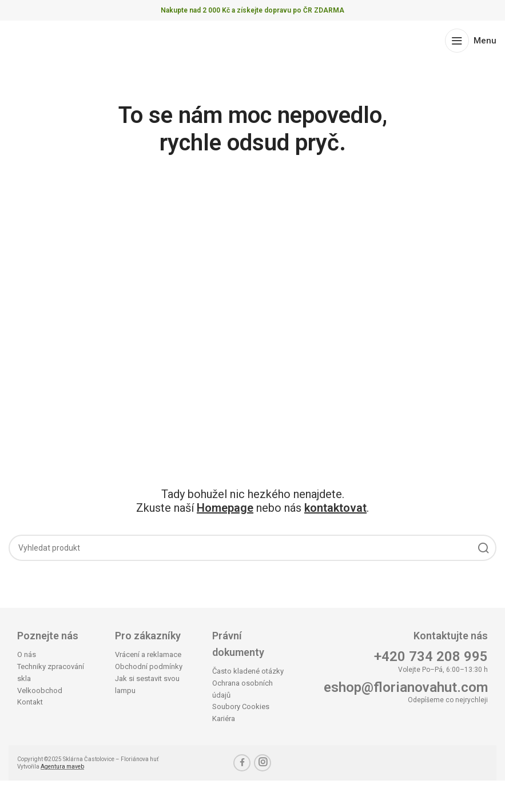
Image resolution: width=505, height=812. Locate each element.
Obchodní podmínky (149, 666)
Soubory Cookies (241, 706)
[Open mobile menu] (471, 41)
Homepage (225, 508)
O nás (27, 654)
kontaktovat (335, 508)
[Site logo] (53, 40)
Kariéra (224, 719)
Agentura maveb (62, 767)
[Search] (252, 548)
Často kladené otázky (248, 671)
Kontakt (30, 702)
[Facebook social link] (242, 763)
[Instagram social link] (263, 763)
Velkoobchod (40, 690)
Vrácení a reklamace (148, 654)
